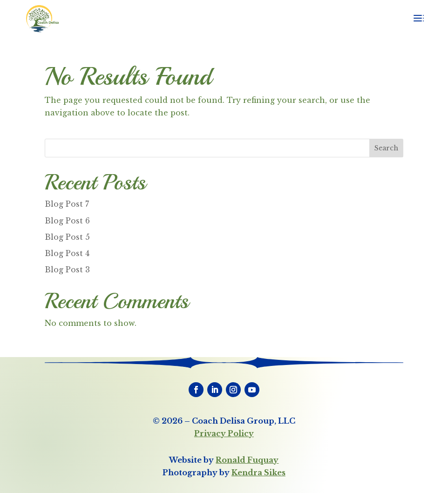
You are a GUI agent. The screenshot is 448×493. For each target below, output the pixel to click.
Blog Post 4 (67, 253)
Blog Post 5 (67, 237)
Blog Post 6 (67, 221)
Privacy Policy (224, 433)
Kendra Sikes (258, 473)
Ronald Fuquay (247, 460)
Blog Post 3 (67, 270)
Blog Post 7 (67, 204)
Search (386, 148)
